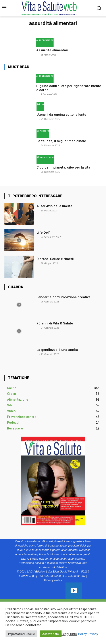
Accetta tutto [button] (51, 634)
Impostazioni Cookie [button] (21, 634)
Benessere (43, 131)
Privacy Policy (53, 580)
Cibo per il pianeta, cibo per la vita (64, 167)
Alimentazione (45, 40)
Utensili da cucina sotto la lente (62, 115)
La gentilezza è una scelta (57, 350)
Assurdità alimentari (52, 50)
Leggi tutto (69, 634)
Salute (40, 104)
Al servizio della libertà (54, 206)
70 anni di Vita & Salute (55, 323)
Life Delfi (44, 233)
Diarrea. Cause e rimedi (55, 259)
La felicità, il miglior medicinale (62, 141)
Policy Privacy (88, 634)
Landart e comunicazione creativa (64, 297)
